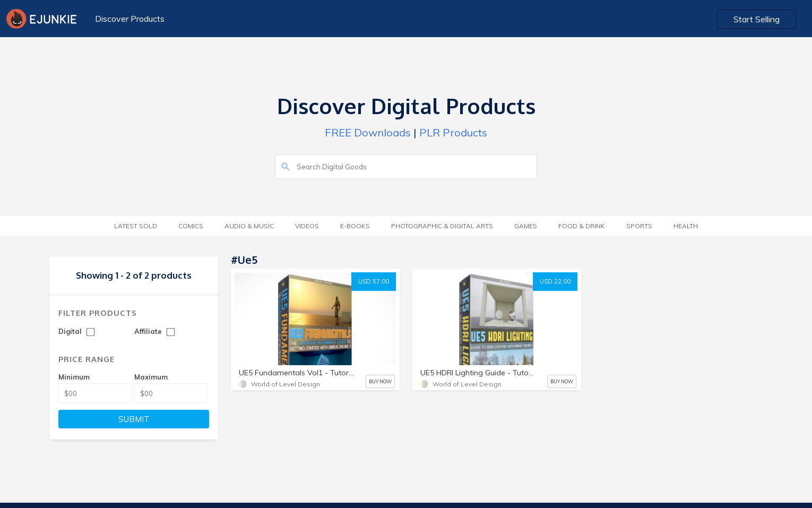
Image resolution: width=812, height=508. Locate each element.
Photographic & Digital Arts (442, 226)
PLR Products (453, 132)
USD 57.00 (374, 281)
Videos (307, 226)
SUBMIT (134, 419)
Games (526, 226)
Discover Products (130, 19)
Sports (639, 226)
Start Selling (757, 19)
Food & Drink (582, 226)
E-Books (355, 226)
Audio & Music (249, 226)
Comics (191, 226)
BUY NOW (380, 381)
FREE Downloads (368, 132)
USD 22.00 (555, 281)
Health (686, 226)
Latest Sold (136, 226)
